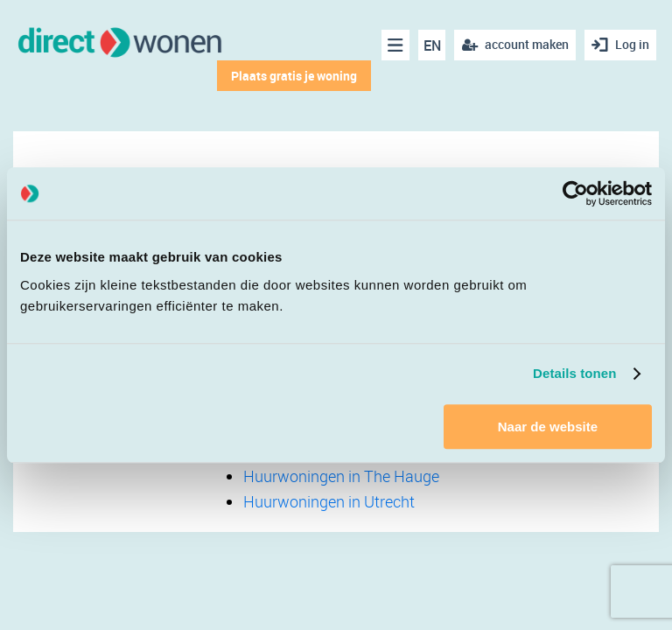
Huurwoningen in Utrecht (329, 501)
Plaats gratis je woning (294, 76)
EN (432, 45)
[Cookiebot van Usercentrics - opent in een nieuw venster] (575, 193)
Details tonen (574, 373)
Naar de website (548, 427)
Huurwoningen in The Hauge (341, 476)
